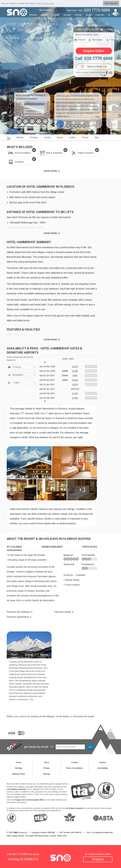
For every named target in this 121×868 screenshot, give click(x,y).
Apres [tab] (44, 655)
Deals (89, 15)
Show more (50, 233)
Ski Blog (19, 768)
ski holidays (48, 716)
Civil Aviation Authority (16, 789)
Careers (103, 762)
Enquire (98, 859)
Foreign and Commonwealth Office (29, 800)
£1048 (75, 380)
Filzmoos (60, 19)
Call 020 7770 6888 (94, 58)
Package (34, 137)
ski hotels (64, 716)
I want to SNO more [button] (45, 3)
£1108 (75, 393)
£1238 (75, 366)
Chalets (55, 15)
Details (47, 137)
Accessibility (103, 768)
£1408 (75, 371)
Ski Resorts (36, 19)
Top (9, 137)
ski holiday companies (75, 808)
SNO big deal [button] (111, 3)
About (47, 762)
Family (78, 15)
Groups (67, 15)
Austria (49, 19)
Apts (18, 617)
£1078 (75, 384)
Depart (60, 137)
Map (97, 137)
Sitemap (47, 774)
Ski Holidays (22, 19)
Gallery (73, 137)
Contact (75, 762)
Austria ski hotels (85, 716)
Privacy (47, 768)
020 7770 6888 (20, 854)
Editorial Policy (18, 774)
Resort (85, 137)
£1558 (75, 398)
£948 (75, 375)
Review (20, 137)
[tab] (14, 547)
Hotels (44, 15)
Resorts (33, 15)
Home (10, 19)
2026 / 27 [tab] (68, 359)
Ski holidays (46, 10)
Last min (100, 15)
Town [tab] (14, 655)
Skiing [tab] (29, 655)
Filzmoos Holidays (18, 612)
